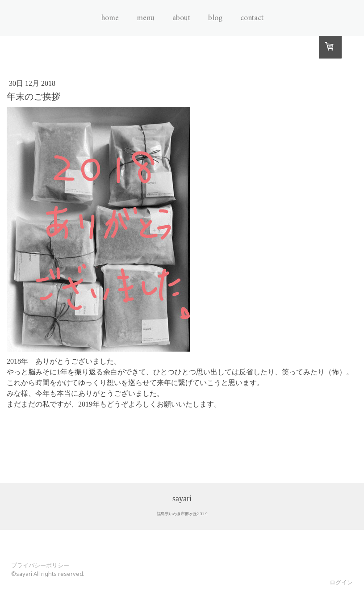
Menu (146, 18)
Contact (252, 18)
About (181, 18)
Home (110, 18)
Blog (215, 18)
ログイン (341, 582)
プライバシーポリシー (40, 565)
